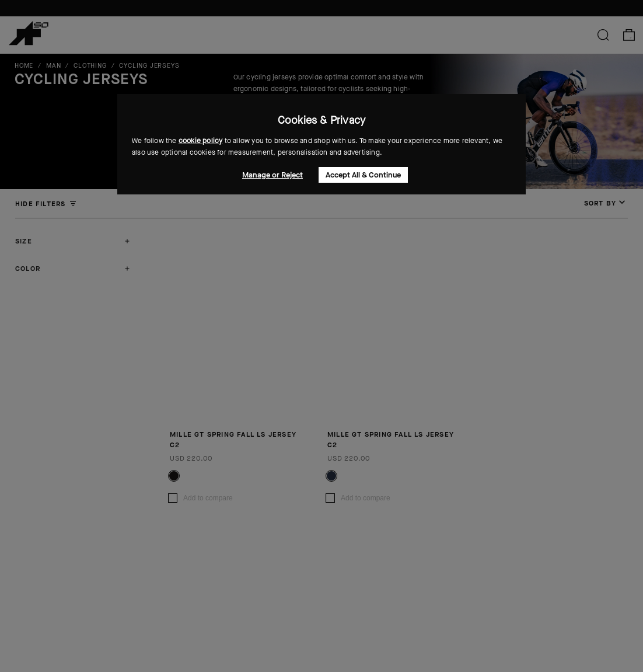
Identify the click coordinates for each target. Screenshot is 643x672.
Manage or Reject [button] (272, 175)
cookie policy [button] (201, 141)
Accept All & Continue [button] (363, 175)
